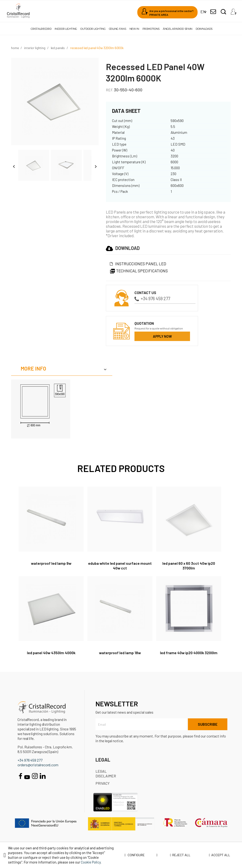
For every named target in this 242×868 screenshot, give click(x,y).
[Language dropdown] (203, 12)
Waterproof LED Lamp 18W (120, 653)
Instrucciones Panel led (141, 264)
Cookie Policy (91, 862)
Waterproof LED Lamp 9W (51, 563)
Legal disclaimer (106, 773)
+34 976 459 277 (152, 298)
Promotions (151, 29)
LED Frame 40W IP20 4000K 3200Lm (189, 653)
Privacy (103, 783)
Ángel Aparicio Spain (178, 29)
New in (134, 29)
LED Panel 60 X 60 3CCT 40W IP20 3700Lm (189, 566)
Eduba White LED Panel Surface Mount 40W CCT (120, 566)
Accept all (220, 855)
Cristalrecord (41, 29)
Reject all (180, 855)
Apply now (162, 336)
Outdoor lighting (93, 29)
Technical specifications (139, 271)
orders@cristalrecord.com (38, 765)
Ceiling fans (118, 29)
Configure (141, 855)
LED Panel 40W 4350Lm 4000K (51, 653)
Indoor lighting (66, 29)
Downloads (204, 29)
